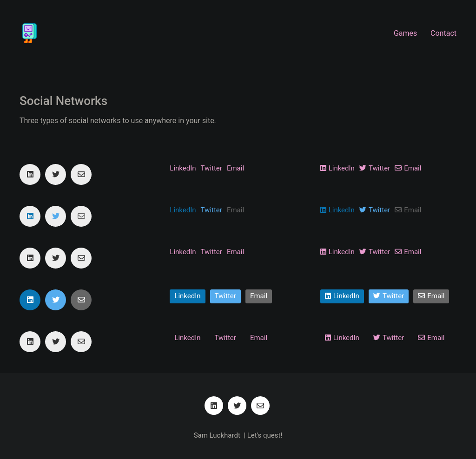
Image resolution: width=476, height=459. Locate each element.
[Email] (81, 174)
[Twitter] (56, 174)
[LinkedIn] (30, 174)
